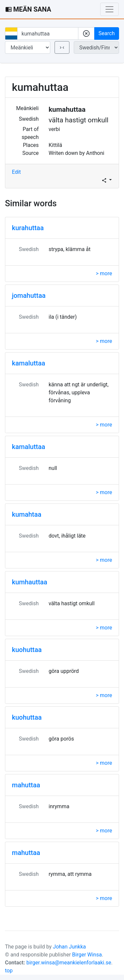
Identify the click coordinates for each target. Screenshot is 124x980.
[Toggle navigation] (109, 9)
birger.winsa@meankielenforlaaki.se (69, 963)
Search (107, 33)
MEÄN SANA (28, 9)
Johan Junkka (69, 947)
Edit (16, 172)
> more (104, 273)
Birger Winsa (87, 955)
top (9, 971)
